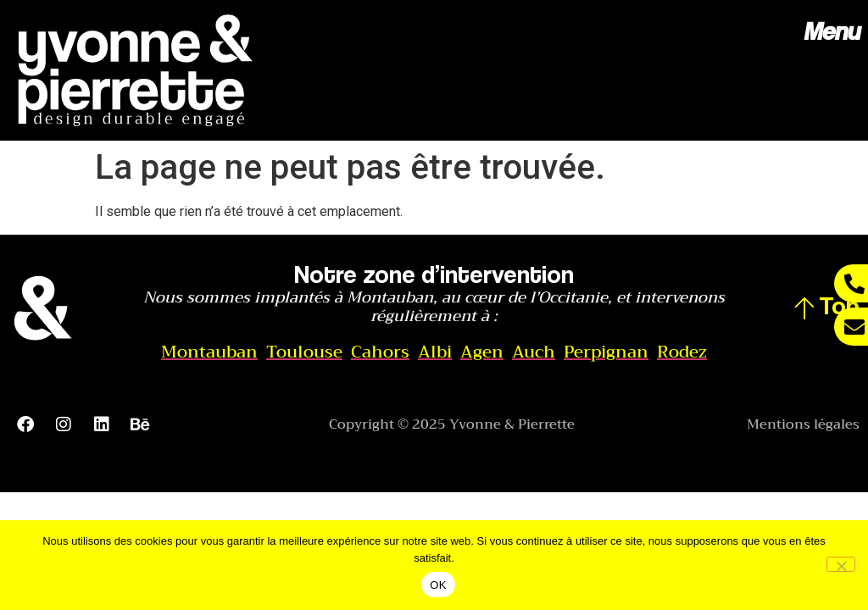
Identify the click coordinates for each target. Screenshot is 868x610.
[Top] (804, 308)
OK (438, 585)
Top (839, 305)
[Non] (841, 564)
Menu (832, 30)
